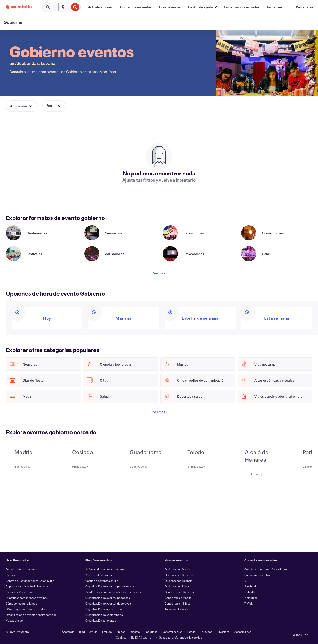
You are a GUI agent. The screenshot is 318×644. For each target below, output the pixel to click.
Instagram (251, 598)
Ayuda (93, 632)
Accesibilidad (243, 632)
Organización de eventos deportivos (108, 603)
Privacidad (223, 632)
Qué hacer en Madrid (178, 569)
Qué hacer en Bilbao (177, 586)
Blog (82, 632)
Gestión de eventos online (102, 581)
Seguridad (151, 632)
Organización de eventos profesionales (110, 586)
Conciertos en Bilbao (178, 603)
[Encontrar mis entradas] (242, 7)
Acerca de (68, 632)
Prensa (121, 632)
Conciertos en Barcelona (180, 592)
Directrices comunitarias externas (27, 598)
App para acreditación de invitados (27, 586)
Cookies (121, 637)
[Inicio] (19, 7)
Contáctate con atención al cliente (266, 569)
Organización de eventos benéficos (108, 598)
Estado (191, 632)
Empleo (107, 632)
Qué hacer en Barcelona (180, 575)
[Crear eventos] (170, 7)
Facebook (250, 586)
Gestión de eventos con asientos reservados (113, 592)
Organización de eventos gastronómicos (31, 615)
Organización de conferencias (104, 615)
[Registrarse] (305, 7)
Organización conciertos (101, 620)
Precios (10, 575)
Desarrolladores (172, 632)
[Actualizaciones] (100, 7)
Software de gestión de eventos (105, 569)
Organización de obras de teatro (105, 609)
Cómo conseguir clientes (21, 603)
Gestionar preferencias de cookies (180, 637)
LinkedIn (250, 592)
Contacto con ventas (257, 575)
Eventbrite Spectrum (19, 592)
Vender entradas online (100, 575)
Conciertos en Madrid (178, 598)
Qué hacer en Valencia (178, 581)
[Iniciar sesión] (277, 7)
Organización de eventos (21, 569)
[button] (202, 7)
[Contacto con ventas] (136, 7)
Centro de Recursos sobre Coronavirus (30, 581)
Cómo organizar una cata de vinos (27, 609)
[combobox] (69, 7)
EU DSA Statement (143, 637)
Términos (206, 632)
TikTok (248, 603)
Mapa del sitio (14, 620)
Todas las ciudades (176, 609)
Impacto (135, 632)
